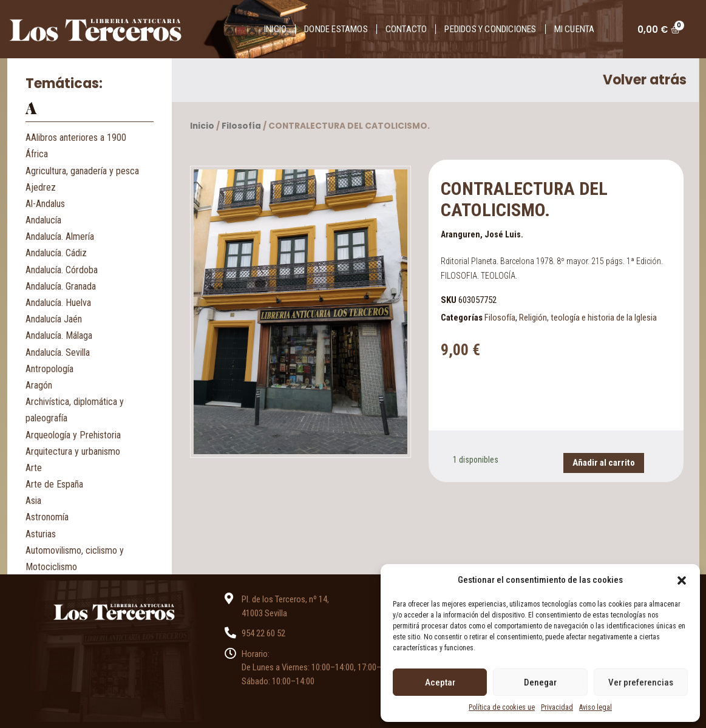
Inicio (275, 29)
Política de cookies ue (502, 707)
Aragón (39, 385)
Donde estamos (336, 29)
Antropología (49, 369)
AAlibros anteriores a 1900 (76, 138)
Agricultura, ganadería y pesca (82, 171)
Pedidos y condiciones (490, 29)
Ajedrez (41, 187)
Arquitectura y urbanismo (73, 451)
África (37, 154)
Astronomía (47, 517)
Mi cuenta (575, 29)
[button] (682, 580)
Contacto (406, 29)
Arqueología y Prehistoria (73, 435)
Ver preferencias (641, 682)
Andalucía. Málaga (59, 335)
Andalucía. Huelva (58, 303)
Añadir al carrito (604, 463)
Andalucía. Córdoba (62, 270)
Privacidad (557, 707)
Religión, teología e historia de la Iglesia (588, 318)
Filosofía (241, 126)
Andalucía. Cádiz (56, 253)
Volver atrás (645, 80)
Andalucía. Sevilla (58, 352)
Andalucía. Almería (60, 236)
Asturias (41, 534)
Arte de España (54, 484)
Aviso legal (596, 707)
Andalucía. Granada (61, 286)
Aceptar (440, 682)
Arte (34, 468)
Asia (33, 501)
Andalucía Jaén (54, 319)
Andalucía (43, 220)
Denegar (540, 682)
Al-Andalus (45, 204)
